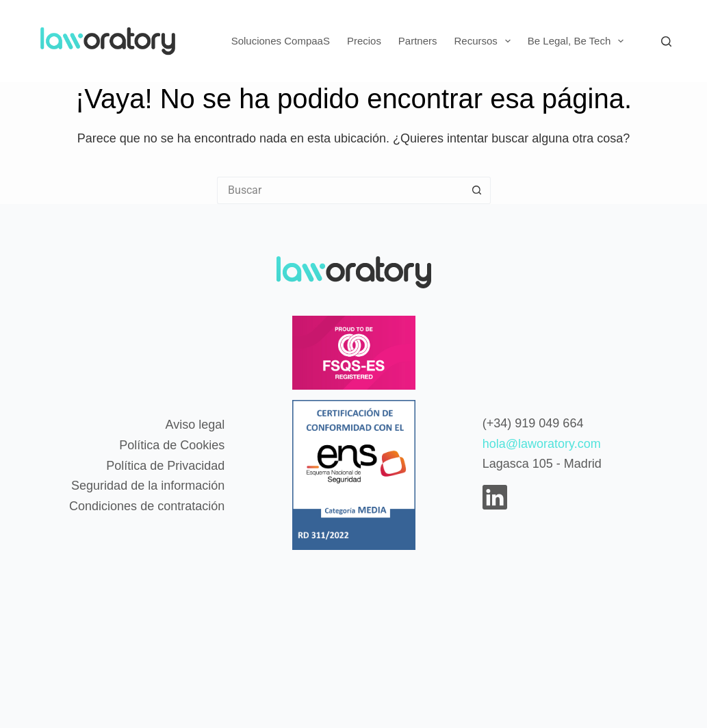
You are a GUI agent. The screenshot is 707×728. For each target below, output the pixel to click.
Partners (418, 41)
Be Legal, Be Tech (578, 41)
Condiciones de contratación (147, 506)
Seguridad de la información (148, 486)
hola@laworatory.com (542, 444)
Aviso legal (195, 425)
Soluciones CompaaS (281, 41)
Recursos (485, 41)
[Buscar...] (340, 190)
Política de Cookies (172, 445)
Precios (364, 41)
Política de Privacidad (165, 466)
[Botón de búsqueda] (477, 190)
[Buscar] (666, 41)
